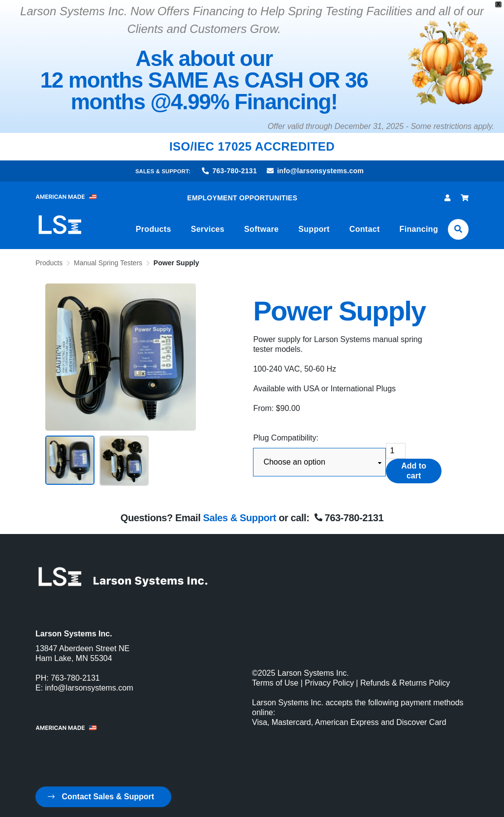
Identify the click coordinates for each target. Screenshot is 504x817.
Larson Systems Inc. (313, 673)
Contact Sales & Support (101, 797)
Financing (419, 229)
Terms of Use (275, 683)
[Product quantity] (396, 451)
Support (314, 229)
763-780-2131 (230, 171)
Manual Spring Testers (108, 263)
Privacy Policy (329, 683)
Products (154, 229)
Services (208, 229)
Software (261, 229)
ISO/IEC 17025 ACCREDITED (252, 146)
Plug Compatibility (284, 438)
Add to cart (414, 471)
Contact (365, 229)
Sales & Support (239, 518)
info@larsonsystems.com (315, 171)
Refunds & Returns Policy (405, 683)
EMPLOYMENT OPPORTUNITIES (242, 198)
